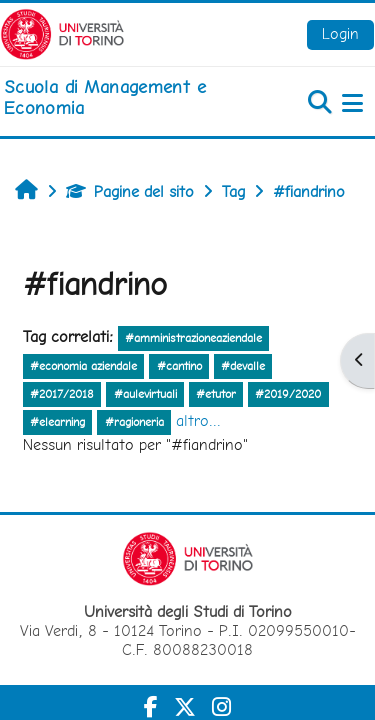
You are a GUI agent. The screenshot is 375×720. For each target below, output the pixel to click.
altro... (198, 420)
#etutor (216, 394)
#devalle (243, 366)
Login (340, 33)
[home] (125, 97)
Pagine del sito (130, 191)
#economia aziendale (83, 366)
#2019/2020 (288, 394)
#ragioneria (134, 422)
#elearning (57, 422)
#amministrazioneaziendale (193, 338)
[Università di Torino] (62, 32)
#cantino (179, 366)
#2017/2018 (62, 394)
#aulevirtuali (145, 394)
